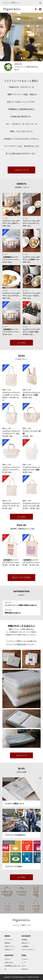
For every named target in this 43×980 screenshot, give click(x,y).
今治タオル (25, 969)
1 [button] (19, 58)
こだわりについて (21, 170)
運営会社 (7, 943)
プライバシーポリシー (28, 950)
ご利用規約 (25, 946)
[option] (21, 37)
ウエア (24, 966)
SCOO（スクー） (10, 946)
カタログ (7, 959)
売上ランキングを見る (21, 577)
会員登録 (24, 940)
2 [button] (22, 58)
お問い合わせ (9, 963)
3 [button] (24, 58)
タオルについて (21, 755)
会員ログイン (26, 943)
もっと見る (21, 343)
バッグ (24, 963)
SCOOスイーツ (9, 950)
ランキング (25, 959)
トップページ (9, 940)
